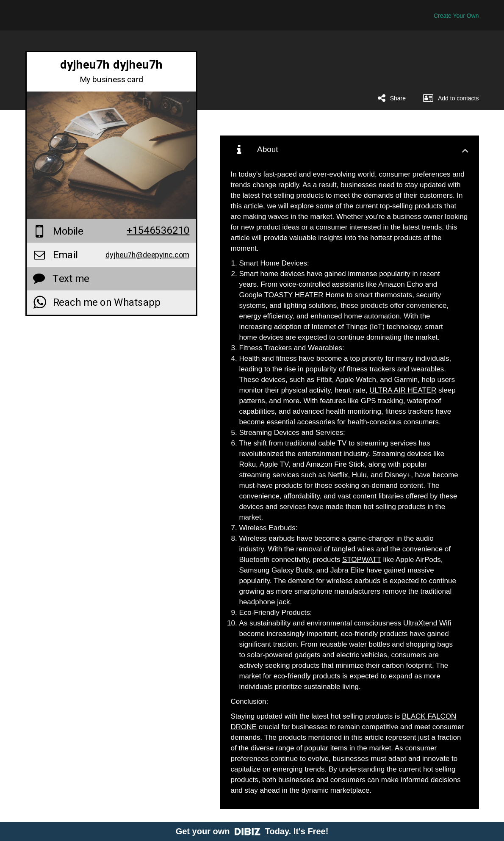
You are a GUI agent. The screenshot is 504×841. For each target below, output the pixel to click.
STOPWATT (362, 560)
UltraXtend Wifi (427, 623)
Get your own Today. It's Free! (252, 831)
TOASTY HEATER (294, 295)
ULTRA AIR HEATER (403, 390)
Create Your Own (456, 16)
